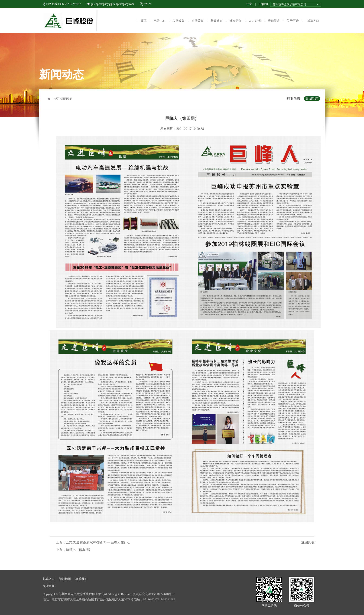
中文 (249, 4)
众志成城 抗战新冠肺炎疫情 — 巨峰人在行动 (98, 542)
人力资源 (255, 21)
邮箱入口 (313, 21)
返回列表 (308, 542)
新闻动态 (217, 21)
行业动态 (293, 99)
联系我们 (81, 579)
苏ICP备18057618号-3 (160, 594)
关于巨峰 (293, 21)
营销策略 (274, 21)
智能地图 (65, 579)
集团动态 (312, 99)
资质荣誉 (198, 21)
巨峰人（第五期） (79, 549)
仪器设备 (179, 21)
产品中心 (159, 21)
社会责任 (236, 21)
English (263, 4)
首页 (143, 21)
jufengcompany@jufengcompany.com (112, 4)
